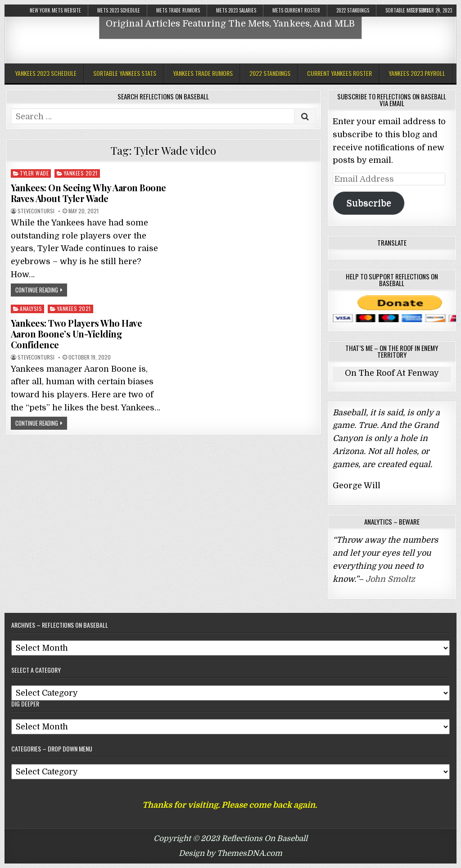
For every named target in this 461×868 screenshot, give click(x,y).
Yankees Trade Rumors (203, 73)
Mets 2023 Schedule (119, 10)
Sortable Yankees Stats (125, 73)
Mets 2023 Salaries (236, 10)
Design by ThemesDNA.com (230, 853)
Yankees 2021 (81, 173)
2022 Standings (353, 10)
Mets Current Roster (296, 10)
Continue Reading (37, 290)
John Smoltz (390, 579)
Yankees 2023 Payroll (417, 73)
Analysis (31, 308)
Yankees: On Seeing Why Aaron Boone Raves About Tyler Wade (88, 193)
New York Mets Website (55, 10)
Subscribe (369, 203)
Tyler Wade (34, 173)
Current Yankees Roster (339, 73)
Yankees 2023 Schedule (46, 73)
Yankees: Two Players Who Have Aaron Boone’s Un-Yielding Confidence (77, 334)
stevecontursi (36, 211)
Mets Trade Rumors (178, 10)
